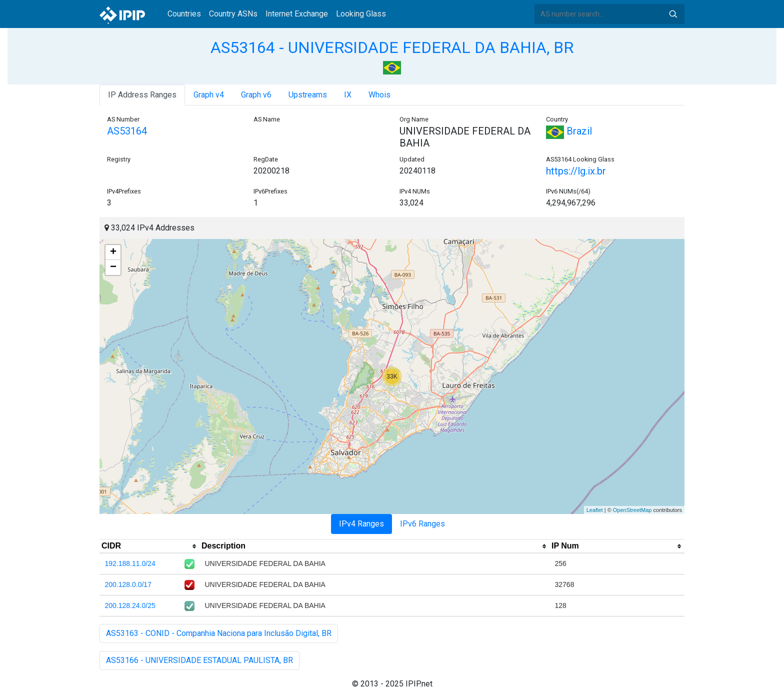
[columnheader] (149, 546)
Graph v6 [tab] (256, 95)
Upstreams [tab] (308, 95)
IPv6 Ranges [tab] (422, 524)
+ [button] (113, 252)
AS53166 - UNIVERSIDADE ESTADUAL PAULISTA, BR (199, 660)
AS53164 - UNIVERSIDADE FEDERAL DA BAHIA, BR (392, 47)
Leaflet (595, 510)
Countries (184, 14)
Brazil (569, 131)
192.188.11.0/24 (130, 563)
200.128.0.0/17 (128, 584)
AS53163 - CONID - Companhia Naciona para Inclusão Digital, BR (219, 633)
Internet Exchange (297, 14)
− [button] (113, 267)
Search (673, 14)
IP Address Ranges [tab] (142, 95)
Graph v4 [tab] (209, 95)
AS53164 (127, 131)
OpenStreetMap (632, 510)
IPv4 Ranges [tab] (361, 524)
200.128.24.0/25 (130, 605)
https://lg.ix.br (576, 171)
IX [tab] (348, 95)
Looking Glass (361, 14)
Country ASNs (233, 14)
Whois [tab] (379, 95)
